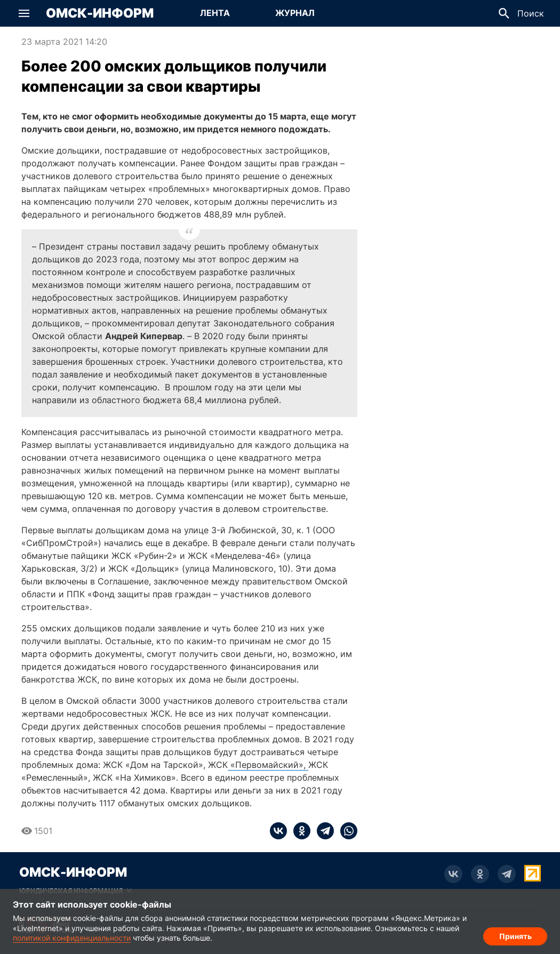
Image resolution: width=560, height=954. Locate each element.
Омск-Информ (100, 13)
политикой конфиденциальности (72, 938)
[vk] (278, 831)
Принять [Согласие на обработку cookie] (515, 936)
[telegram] (322, 831)
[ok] (299, 831)
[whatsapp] (346, 831)
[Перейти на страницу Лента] (215, 13)
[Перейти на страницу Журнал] (295, 13)
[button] (24, 13)
